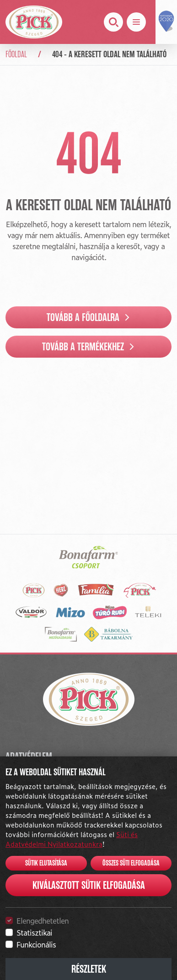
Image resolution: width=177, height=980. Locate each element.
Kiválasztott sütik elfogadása (89, 885)
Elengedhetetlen (43, 920)
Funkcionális (36, 944)
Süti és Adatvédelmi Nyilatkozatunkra (72, 839)
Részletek (89, 969)
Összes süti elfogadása (131, 863)
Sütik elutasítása (46, 863)
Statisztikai (34, 932)
